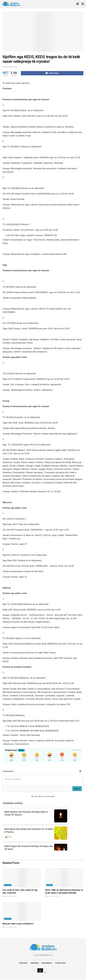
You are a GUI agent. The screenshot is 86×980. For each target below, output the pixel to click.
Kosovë (8, 885)
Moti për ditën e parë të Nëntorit (18, 924)
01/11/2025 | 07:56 (10, 928)
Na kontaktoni (47, 963)
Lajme (50, 885)
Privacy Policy (60, 963)
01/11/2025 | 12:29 (10, 897)
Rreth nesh (23, 963)
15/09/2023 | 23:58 (10, 67)
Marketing (35, 963)
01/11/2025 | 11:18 (52, 897)
